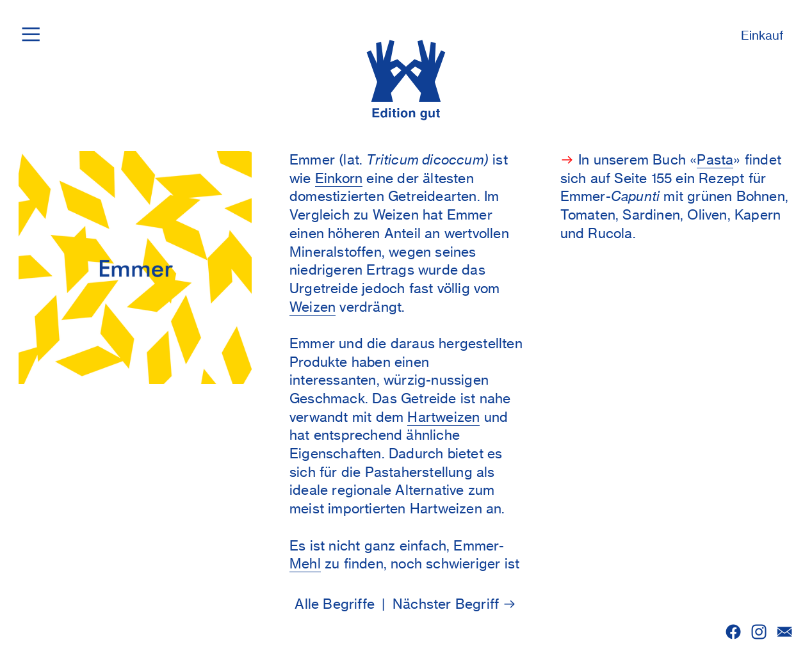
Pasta (715, 160)
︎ (733, 632)
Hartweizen (443, 417)
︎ (31, 34)
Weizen (313, 307)
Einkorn (339, 178)
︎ (784, 632)
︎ (759, 632)
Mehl (305, 564)
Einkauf (762, 36)
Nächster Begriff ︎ (455, 604)
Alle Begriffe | (344, 604)
